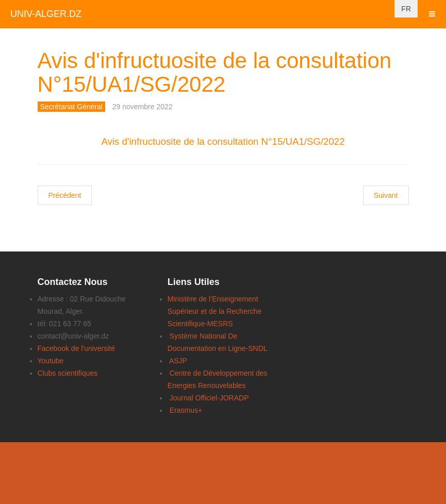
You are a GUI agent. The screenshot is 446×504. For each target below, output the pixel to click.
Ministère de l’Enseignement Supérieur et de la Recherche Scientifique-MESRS (214, 311)
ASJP (178, 361)
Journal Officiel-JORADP (209, 398)
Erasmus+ (186, 410)
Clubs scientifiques (68, 373)
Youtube (51, 361)
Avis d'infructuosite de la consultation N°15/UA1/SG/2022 (215, 72)
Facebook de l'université (77, 348)
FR (406, 9)
